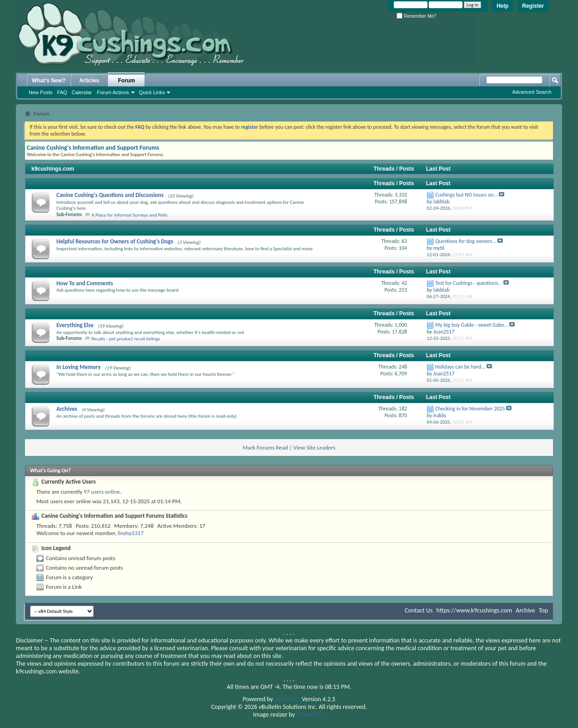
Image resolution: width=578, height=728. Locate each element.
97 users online (102, 492)
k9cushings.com (53, 169)
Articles (89, 81)
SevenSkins (311, 715)
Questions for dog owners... (466, 241)
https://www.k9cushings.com (474, 610)
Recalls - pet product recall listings (126, 339)
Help (503, 6)
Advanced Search (532, 92)
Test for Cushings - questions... (469, 283)
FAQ (62, 92)
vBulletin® (288, 699)
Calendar (82, 92)
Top (543, 610)
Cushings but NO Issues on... (466, 195)
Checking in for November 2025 (470, 409)
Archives (67, 409)
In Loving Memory (78, 367)
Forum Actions (113, 92)
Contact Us (419, 610)
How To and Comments (85, 283)
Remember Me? (416, 16)
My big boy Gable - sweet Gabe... (472, 325)
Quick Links (152, 92)
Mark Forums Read (266, 447)
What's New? (49, 81)
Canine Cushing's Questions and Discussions (110, 195)
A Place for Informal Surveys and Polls (129, 215)
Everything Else (75, 325)
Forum (127, 81)
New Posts (41, 92)
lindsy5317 (131, 533)
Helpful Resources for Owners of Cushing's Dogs (115, 241)
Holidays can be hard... (460, 367)
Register (533, 6)
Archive (525, 610)
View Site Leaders (314, 447)
